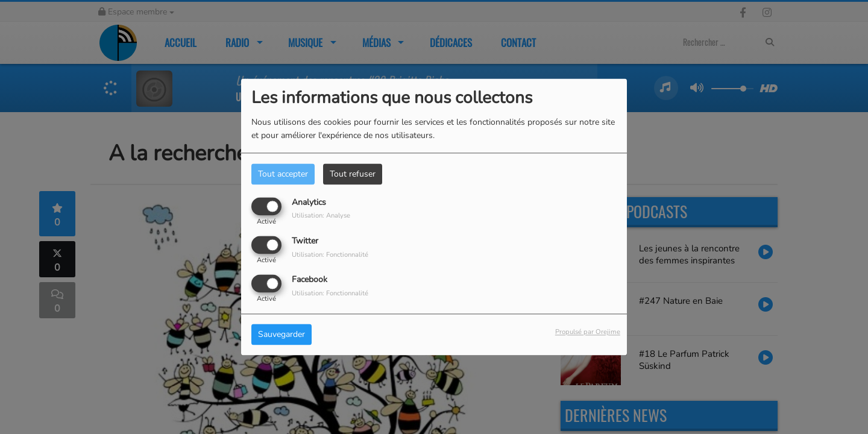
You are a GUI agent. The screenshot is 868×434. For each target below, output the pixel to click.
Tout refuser (353, 174)
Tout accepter (283, 174)
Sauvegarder (281, 335)
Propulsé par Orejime (588, 332)
